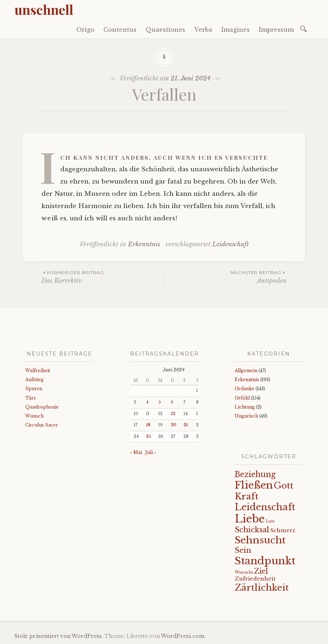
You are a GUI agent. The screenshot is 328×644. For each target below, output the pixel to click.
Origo (85, 30)
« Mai (136, 452)
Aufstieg (34, 380)
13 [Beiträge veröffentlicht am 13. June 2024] (173, 414)
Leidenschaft (231, 244)
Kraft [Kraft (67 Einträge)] (247, 496)
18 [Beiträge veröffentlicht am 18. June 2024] (148, 425)
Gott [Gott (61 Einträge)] (284, 486)
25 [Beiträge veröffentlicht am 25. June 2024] (149, 436)
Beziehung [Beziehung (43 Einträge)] (255, 475)
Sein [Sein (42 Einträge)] (243, 550)
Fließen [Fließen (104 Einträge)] (254, 485)
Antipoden (225, 277)
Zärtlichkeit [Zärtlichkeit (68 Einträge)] (262, 588)
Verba (203, 30)
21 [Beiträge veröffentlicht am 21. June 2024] (186, 425)
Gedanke (245, 389)
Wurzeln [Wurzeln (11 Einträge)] (244, 572)
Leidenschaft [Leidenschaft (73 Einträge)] (265, 507)
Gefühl (242, 398)
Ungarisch (246, 416)
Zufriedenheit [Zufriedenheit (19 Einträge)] (255, 579)
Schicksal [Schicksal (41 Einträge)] (252, 530)
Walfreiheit (38, 370)
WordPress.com (183, 636)
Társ (30, 398)
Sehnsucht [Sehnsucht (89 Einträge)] (260, 540)
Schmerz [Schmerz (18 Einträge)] (283, 530)
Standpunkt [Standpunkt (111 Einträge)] (265, 561)
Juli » (151, 452)
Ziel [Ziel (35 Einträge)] (261, 571)
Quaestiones (165, 30)
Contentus (120, 30)
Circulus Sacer (42, 425)
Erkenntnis (144, 244)
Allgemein (246, 370)
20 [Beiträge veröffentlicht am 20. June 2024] (174, 425)
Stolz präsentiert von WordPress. (59, 636)
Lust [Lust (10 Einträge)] (270, 521)
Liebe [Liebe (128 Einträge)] (250, 519)
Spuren (34, 389)
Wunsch (34, 416)
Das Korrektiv (103, 277)
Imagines (236, 30)
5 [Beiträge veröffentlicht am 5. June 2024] (159, 402)
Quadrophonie (42, 407)
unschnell (44, 9)
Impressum (276, 30)
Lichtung (245, 407)
